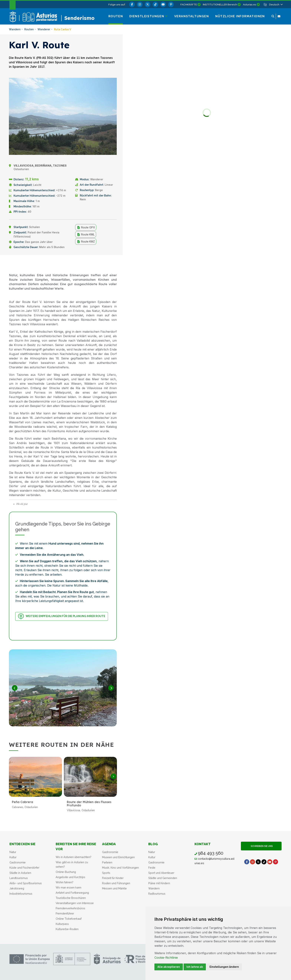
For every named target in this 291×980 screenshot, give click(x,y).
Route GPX (86, 227)
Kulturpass (62, 924)
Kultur (13, 857)
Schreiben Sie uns (261, 846)
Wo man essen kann (68, 887)
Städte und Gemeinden (163, 878)
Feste (152, 868)
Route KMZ (86, 242)
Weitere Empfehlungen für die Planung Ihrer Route (62, 616)
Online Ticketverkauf (69, 919)
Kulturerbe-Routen (67, 929)
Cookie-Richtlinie (166, 958)
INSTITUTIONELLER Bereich (220, 4)
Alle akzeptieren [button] (169, 967)
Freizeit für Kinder (113, 878)
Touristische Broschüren (71, 898)
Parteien (107, 862)
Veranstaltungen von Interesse (75, 903)
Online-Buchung (66, 872)
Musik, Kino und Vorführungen (120, 868)
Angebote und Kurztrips (70, 877)
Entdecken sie (22, 844)
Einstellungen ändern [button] (224, 967)
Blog (153, 844)
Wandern (154, 888)
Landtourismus (19, 878)
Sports (106, 873)
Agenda (109, 844)
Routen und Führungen (116, 883)
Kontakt (203, 844)
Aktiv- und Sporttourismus (26, 883)
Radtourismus (157, 894)
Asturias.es (250, 4)
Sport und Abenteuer (161, 873)
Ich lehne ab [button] (195, 967)
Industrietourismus (21, 894)
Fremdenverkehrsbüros (70, 908)
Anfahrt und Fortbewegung (72, 893)
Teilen (108, 264)
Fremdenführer (65, 913)
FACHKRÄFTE (189, 4)
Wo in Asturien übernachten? (73, 857)
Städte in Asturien (20, 873)
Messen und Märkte (114, 888)
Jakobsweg (17, 888)
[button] (276, 4)
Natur (13, 852)
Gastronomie (18, 862)
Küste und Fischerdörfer (24, 868)
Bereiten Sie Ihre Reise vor (76, 846)
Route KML (86, 235)
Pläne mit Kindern (159, 883)
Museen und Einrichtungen (118, 857)
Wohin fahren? (64, 882)
